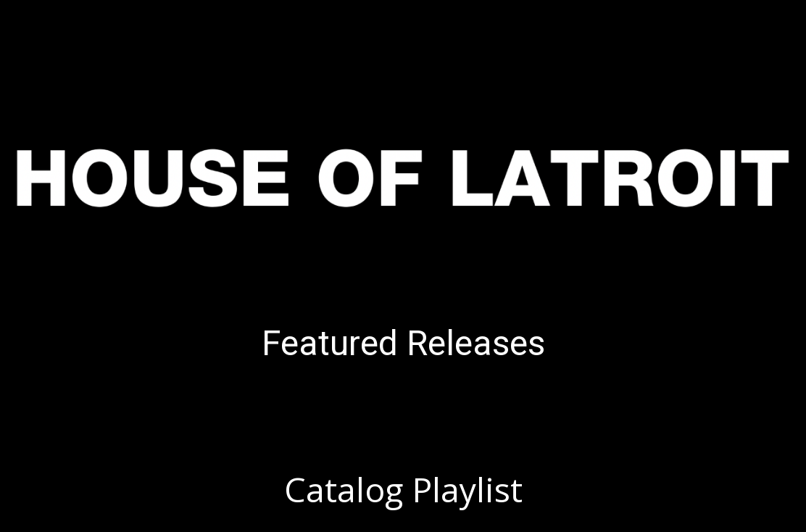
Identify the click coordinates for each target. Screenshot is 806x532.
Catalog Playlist (403, 489)
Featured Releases (403, 343)
